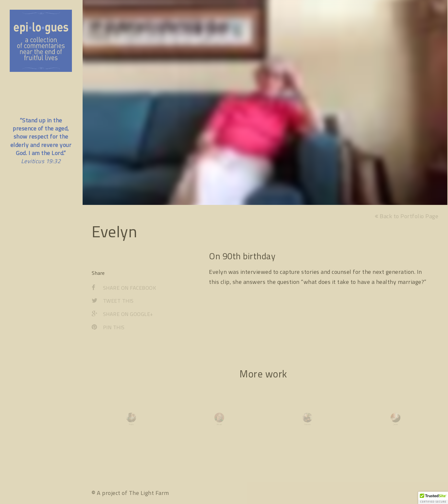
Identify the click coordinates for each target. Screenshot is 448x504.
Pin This (108, 327)
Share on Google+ (122, 314)
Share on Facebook (124, 288)
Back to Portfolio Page (407, 216)
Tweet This (113, 301)
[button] (433, 498)
